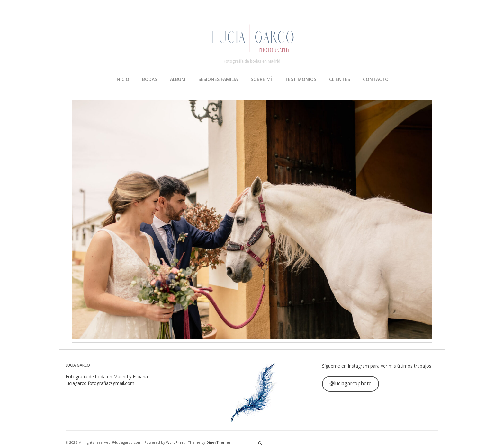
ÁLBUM (178, 79)
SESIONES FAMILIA (218, 79)
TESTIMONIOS (301, 79)
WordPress (175, 442)
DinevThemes (218, 442)
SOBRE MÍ (261, 79)
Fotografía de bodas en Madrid (252, 61)
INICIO (122, 79)
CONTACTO (376, 79)
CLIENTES (340, 79)
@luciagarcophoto (351, 383)
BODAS (150, 79)
